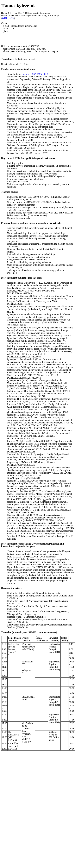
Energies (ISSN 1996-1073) (35, 74)
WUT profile (8, 18)
